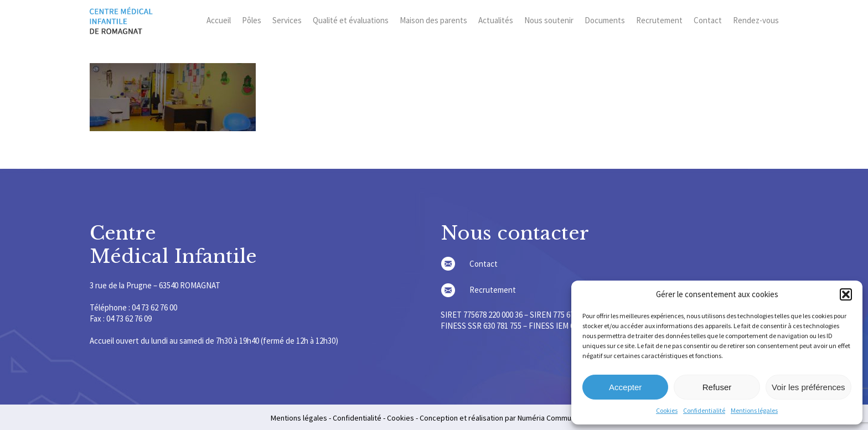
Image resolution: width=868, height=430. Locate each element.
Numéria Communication (557, 418)
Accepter (625, 387)
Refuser (717, 387)
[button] (846, 294)
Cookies (667, 410)
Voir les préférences (808, 387)
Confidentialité (704, 410)
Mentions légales (754, 410)
